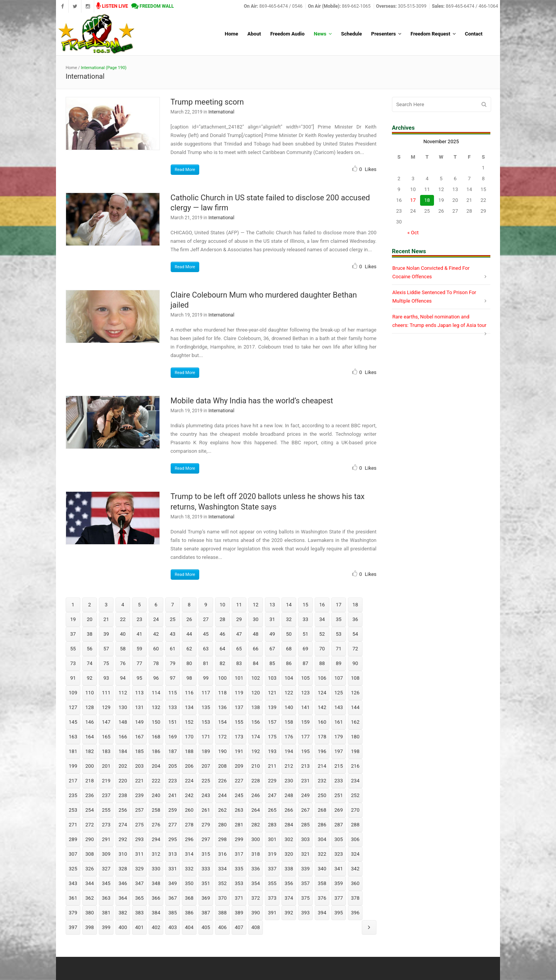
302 (289, 839)
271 (73, 825)
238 (123, 795)
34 (322, 619)
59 (140, 649)
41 (140, 634)
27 (206, 619)
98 (189, 678)
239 (139, 795)
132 (156, 707)
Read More (185, 170)
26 (189, 619)
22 (123, 619)
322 (322, 854)
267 (305, 810)
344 (90, 883)
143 (339, 707)
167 (139, 737)
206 (189, 766)
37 (73, 634)
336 (256, 869)
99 (206, 678)
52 (322, 634)
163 (73, 737)
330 (156, 869)
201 (106, 766)
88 (322, 663)
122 (289, 693)
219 (106, 781)
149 (139, 722)
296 (189, 839)
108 (355, 678)
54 (355, 634)
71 (339, 649)
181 (73, 751)
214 (322, 766)
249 (305, 795)
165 (106, 737)
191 (239, 751)
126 (355, 693)
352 (222, 883)
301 (272, 839)
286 (322, 825)
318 (256, 854)
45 (206, 634)
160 (322, 722)
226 (222, 781)
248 (289, 795)
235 (73, 795)
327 (106, 869)
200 (90, 766)
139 (272, 707)
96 (156, 678)
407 (239, 927)
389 (239, 913)
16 (322, 605)
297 (206, 839)
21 (106, 619)
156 (256, 722)
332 (189, 869)
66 (256, 649)
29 (239, 619)
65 (239, 649)
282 (256, 825)
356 (289, 883)
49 (272, 634)
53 (339, 634)
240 (156, 795)
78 (156, 663)
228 (256, 781)
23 (140, 619)
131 (139, 707)
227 (239, 781)
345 (106, 883)
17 (339, 605)
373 (272, 898)
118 (222, 693)
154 (222, 722)
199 (73, 766)
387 (206, 913)
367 (173, 898)
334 (222, 869)
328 (123, 869)
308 (90, 854)
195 (305, 751)
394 (322, 913)
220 (123, 781)
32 (289, 619)
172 (222, 737)
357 (305, 883)
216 (355, 766)
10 (223, 605)
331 (173, 869)
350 (189, 883)
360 (355, 883)
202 (123, 766)
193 (272, 751)
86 (289, 663)
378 (355, 898)
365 (139, 898)
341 (339, 869)
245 (239, 795)
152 (189, 722)
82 (223, 663)
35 (339, 619)
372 (256, 898)
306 (355, 839)
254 (90, 810)
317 (239, 854)
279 (206, 825)
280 (222, 825)
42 (156, 634)
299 (239, 839)
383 (139, 913)
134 (189, 707)
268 (322, 810)
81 (206, 663)
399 (106, 927)
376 (322, 898)
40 (123, 634)
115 (173, 693)
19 (73, 619)
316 (222, 854)
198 (355, 751)
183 (106, 751)
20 (90, 619)
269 (339, 810)
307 (73, 854)
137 (239, 707)
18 (355, 605)
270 (355, 810)
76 (123, 663)
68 (289, 649)
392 (289, 913)
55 (73, 649)
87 (306, 663)
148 (123, 722)
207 (206, 766)
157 (272, 722)
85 (272, 663)
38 (90, 634)
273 (106, 825)
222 (156, 781)
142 (322, 707)
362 (90, 898)
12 (256, 605)
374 (289, 898)
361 (73, 898)
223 (173, 781)
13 (272, 605)
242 (189, 795)
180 (355, 737)
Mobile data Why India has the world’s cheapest (252, 401)
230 (289, 781)
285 (305, 825)
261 (206, 810)
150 (156, 722)
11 (239, 605)
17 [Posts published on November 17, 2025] (413, 200)
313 (173, 854)
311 (139, 854)
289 (73, 839)
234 (355, 781)
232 (322, 781)
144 (355, 707)
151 (173, 722)
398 (90, 927)
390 (256, 913)
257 (139, 810)
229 (272, 781)
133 (173, 707)
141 (305, 707)
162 (355, 722)
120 (256, 693)
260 (189, 810)
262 (222, 810)
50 (289, 634)
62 (189, 649)
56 (90, 649)
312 (156, 854)
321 (305, 854)
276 (156, 825)
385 (173, 913)
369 (206, 898)
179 (339, 737)
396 (355, 913)
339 (305, 869)
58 (123, 649)
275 (139, 825)
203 (139, 766)
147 (106, 722)
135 (206, 707)
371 (239, 898)
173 (239, 737)
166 (123, 737)
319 (272, 854)
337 (272, 869)
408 (256, 927)
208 (222, 766)
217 (73, 781)
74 (90, 663)
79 (173, 663)
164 (90, 737)
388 (222, 913)
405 (206, 927)
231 (305, 781)
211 (272, 766)
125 (339, 693)
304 (322, 839)
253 (73, 810)
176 (289, 737)
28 (223, 619)
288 (355, 825)
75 (106, 663)
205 (173, 766)
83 (239, 663)
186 (156, 751)
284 (289, 825)
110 (90, 693)
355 (272, 883)
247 (272, 795)
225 (206, 781)
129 (106, 707)
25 (173, 619)
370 (222, 898)
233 (339, 781)
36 (355, 619)
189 (206, 751)
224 (189, 781)
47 (239, 634)
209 (239, 766)
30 (256, 619)
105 (305, 678)
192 (256, 751)
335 (239, 869)
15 (306, 605)
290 (90, 839)
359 (339, 883)
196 (322, 751)
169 (173, 737)
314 (189, 854)
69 (306, 649)
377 (339, 898)
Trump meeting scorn (207, 102)
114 (156, 693)
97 (173, 678)
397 (73, 927)
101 (239, 678)
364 (123, 898)
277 (173, 825)
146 (90, 722)
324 (355, 854)
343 (73, 883)
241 (173, 795)
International (221, 112)
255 (106, 810)
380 (90, 913)
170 (189, 737)
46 (223, 634)
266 (289, 810)
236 (90, 795)
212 (289, 766)
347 (139, 883)
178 (322, 737)
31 (272, 619)
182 (90, 751)
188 (189, 751)
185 (139, 751)
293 (139, 839)
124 (322, 693)
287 (339, 825)
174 (256, 737)
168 (156, 737)
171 (206, 737)
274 (123, 825)
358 (322, 883)
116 (189, 693)
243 (206, 795)
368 (189, 898)
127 (73, 707)
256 (123, 810)
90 (355, 663)
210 (256, 766)
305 (339, 839)
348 (156, 883)
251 (339, 795)
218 (90, 781)
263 (239, 810)
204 (156, 766)
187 (173, 751)
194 (289, 751)
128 (90, 707)
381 (106, 913)
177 (305, 737)
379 (73, 913)
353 (239, 883)
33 (306, 619)
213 (305, 766)
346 (123, 883)
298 (222, 839)
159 (305, 722)
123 (305, 693)
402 (156, 927)
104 (289, 678)
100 (222, 678)
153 (206, 722)
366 (156, 898)
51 (306, 634)
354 (256, 883)
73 (73, 663)
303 (305, 839)
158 (289, 722)
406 (222, 927)
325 (73, 869)
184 (123, 751)
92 (90, 678)
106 (322, 678)
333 (206, 869)
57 (106, 649)
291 (106, 839)
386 (189, 913)
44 (189, 634)
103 (272, 678)
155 (239, 722)
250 (322, 795)
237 (106, 795)
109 (73, 693)
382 (123, 913)
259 (173, 810)
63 (206, 649)
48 (256, 634)
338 (289, 869)
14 (289, 605)
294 (156, 839)
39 (106, 634)
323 (339, 854)
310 (123, 854)
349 (173, 883)
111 (106, 693)
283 (272, 825)
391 (272, 913)
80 (189, 663)
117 (206, 693)
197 (339, 751)
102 (256, 678)
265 (272, 810)
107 (339, 678)
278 (189, 825)
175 (272, 737)
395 (339, 913)
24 (156, 619)
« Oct (413, 233)
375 (305, 898)
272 (90, 825)
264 (256, 810)
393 (305, 913)
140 (289, 707)
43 (173, 634)
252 (355, 795)
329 (139, 869)
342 (355, 869)
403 (173, 927)
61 (173, 649)
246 (256, 795)
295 (173, 839)
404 (189, 927)
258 (156, 810)
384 (156, 913)
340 (322, 869)
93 (106, 678)
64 (223, 649)
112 (123, 693)
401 (139, 927)
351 (206, 883)
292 (123, 839)
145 (73, 722)
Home (71, 68)
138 (256, 707)
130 (123, 707)
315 (206, 854)
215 (339, 766)
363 (106, 898)
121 (272, 693)
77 (140, 663)
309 (106, 854)
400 (123, 927)
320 (289, 854)
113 (139, 693)
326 (90, 869)
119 (239, 693)
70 (322, 649)
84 (256, 663)
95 (140, 678)
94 (123, 678)
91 (73, 678)
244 (222, 795)
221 (139, 781)
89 (339, 663)
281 (239, 825)
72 (355, 649)
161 (339, 722)
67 (272, 649)
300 (256, 839)
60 (156, 649)
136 (222, 707)
